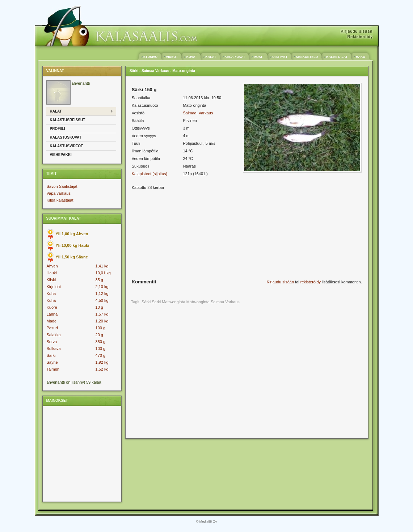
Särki (51, 355)
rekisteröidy (311, 282)
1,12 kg (102, 294)
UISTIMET (280, 57)
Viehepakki (61, 155)
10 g (99, 307)
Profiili (58, 129)
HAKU (361, 57)
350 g (101, 342)
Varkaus (232, 302)
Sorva (52, 342)
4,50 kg (102, 300)
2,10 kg (102, 287)
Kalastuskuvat (66, 137)
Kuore (52, 307)
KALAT (211, 57)
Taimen (53, 369)
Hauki (52, 273)
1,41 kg (102, 266)
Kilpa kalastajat (60, 200)
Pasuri (52, 328)
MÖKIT (259, 57)
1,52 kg (102, 369)
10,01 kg (103, 273)
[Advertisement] (81, 453)
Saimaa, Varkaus (198, 113)
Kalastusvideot (67, 146)
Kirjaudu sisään (280, 282)
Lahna (52, 314)
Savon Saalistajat (62, 186)
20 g (99, 335)
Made (52, 321)
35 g (99, 280)
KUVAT (192, 57)
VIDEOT (172, 57)
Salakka (54, 335)
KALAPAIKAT (235, 57)
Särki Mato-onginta (168, 302)
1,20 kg (102, 321)
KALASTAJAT (337, 57)
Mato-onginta (198, 302)
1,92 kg (102, 362)
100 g (101, 328)
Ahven (52, 266)
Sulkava (54, 349)
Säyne (52, 362)
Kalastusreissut (68, 120)
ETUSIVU (151, 57)
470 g (101, 355)
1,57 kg (102, 314)
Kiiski (51, 280)
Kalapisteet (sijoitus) (149, 174)
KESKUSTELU (307, 57)
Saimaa (217, 302)
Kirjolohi (54, 287)
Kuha (51, 294)
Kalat (56, 111)
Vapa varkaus (59, 193)
